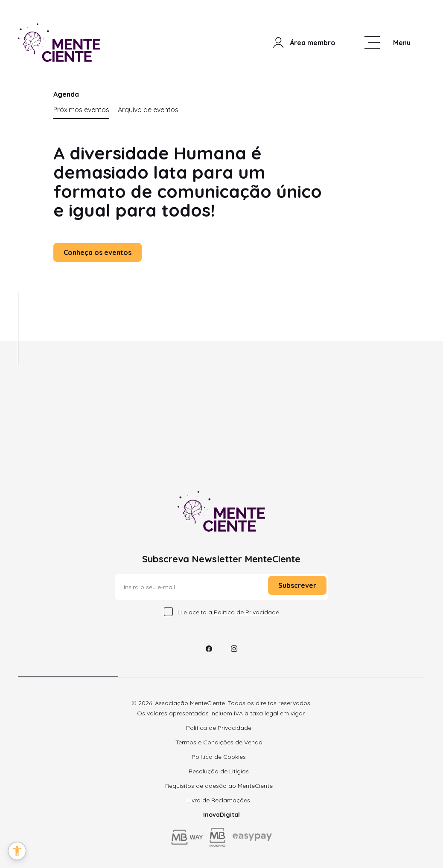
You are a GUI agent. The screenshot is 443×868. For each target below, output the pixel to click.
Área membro (304, 43)
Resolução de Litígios (219, 771)
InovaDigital (221, 815)
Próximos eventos (81, 110)
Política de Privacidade (219, 728)
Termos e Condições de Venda (219, 742)
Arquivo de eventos (148, 110)
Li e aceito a (228, 612)
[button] (17, 851)
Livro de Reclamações (219, 800)
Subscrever (297, 585)
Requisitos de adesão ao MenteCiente (219, 786)
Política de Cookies (219, 757)
